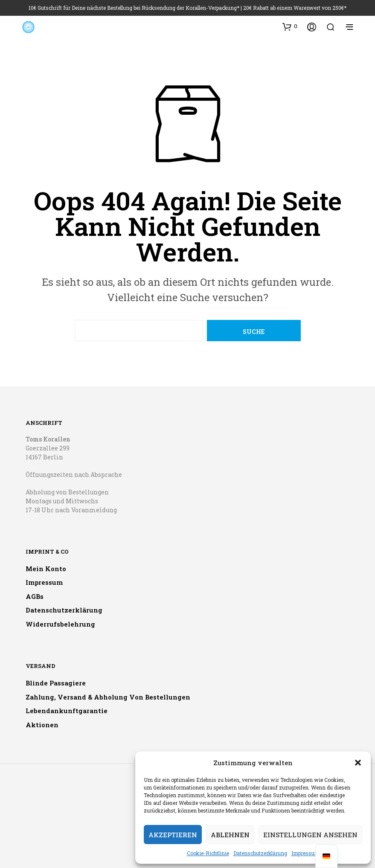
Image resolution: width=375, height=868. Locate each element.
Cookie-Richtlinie (208, 853)
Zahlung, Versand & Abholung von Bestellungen (108, 697)
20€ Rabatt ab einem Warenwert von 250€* (295, 8)
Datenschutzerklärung (260, 853)
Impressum (305, 853)
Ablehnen (230, 835)
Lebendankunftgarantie (67, 711)
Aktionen (42, 725)
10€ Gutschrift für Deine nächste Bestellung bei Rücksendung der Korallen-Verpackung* (134, 8)
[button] (358, 763)
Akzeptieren (173, 835)
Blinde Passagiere (56, 683)
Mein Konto (46, 569)
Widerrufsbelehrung (60, 624)
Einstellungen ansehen (310, 835)
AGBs (35, 596)
